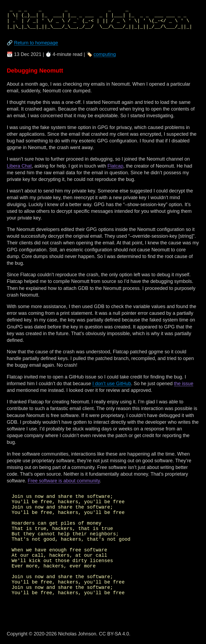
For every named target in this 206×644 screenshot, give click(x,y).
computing (105, 54)
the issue (184, 384)
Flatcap (115, 166)
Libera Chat (19, 166)
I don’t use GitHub (112, 384)
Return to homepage (36, 43)
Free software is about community (64, 481)
